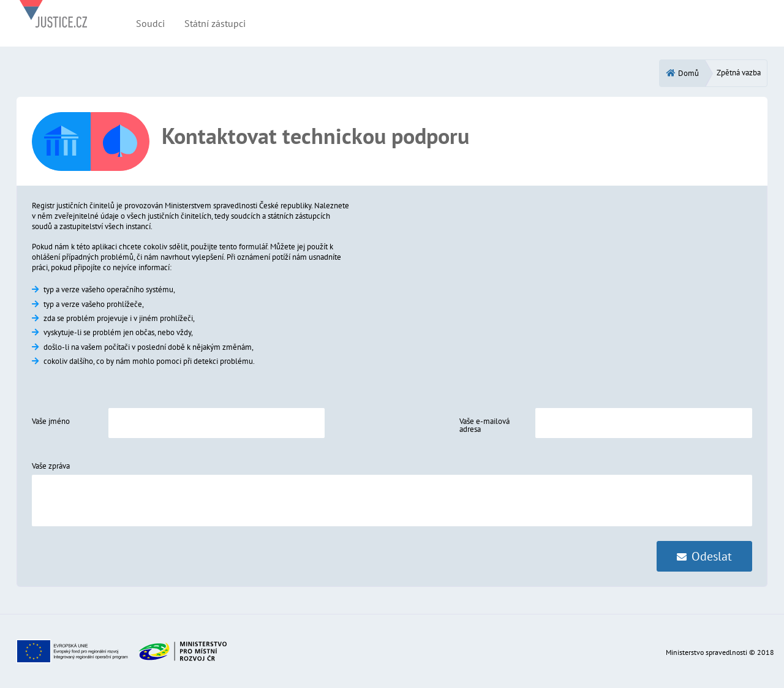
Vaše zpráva (51, 466)
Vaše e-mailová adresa (484, 425)
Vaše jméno (51, 421)
